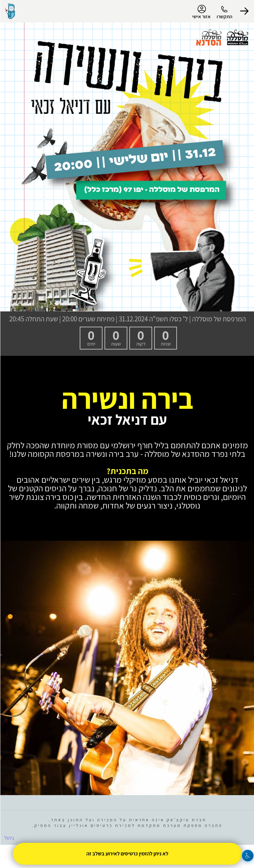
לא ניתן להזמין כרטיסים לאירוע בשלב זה (127, 854)
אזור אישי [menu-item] (201, 12)
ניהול (9, 838)
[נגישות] (248, 856)
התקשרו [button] (224, 16)
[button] (244, 11)
